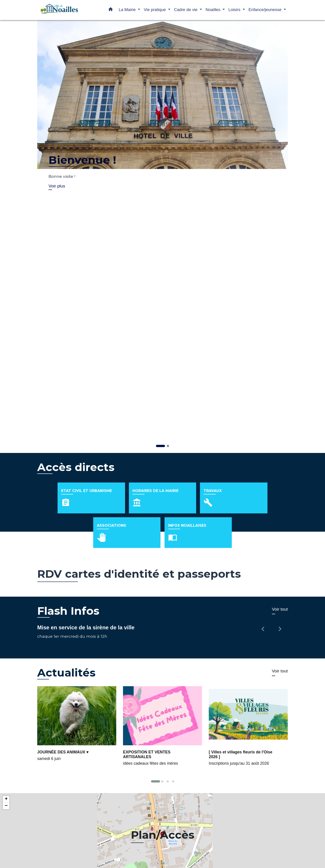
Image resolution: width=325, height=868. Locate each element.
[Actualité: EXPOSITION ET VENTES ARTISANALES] (162, 699)
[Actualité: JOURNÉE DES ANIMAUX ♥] (77, 696)
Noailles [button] (214, 10)
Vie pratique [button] (155, 10)
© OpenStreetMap (14, 851)
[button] (111, 10)
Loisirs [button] (235, 10)
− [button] (6, 776)
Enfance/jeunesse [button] (266, 10)
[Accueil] (65, 10)
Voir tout (280, 579)
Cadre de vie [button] (186, 10)
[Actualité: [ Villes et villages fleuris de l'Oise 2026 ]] (248, 699)
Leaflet (320, 852)
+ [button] (6, 770)
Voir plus (57, 186)
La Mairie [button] (128, 10)
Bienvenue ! (82, 160)
